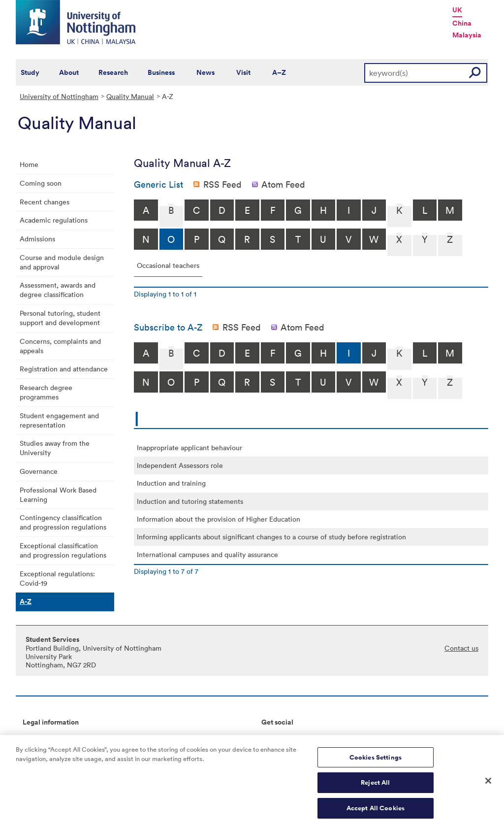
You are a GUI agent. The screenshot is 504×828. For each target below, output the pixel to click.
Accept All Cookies (376, 813)
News (205, 72)
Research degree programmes (46, 392)
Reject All (375, 787)
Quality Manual (130, 96)
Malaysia (467, 35)
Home (29, 164)
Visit (243, 72)
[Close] (488, 785)
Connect (275, 739)
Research (113, 72)
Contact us (461, 648)
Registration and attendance (64, 369)
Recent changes (45, 202)
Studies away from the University (55, 448)
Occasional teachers (168, 265)
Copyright (38, 739)
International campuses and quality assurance (207, 554)
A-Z (26, 601)
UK (457, 10)
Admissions (37, 239)
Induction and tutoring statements (190, 501)
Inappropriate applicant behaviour (189, 447)
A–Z (279, 72)
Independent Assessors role (180, 465)
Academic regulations (54, 220)
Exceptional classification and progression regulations (63, 550)
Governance (39, 471)
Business (161, 72)
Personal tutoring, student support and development (60, 318)
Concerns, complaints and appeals (60, 346)
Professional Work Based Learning (58, 495)
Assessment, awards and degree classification (58, 290)
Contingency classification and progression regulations (63, 522)
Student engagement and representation (59, 420)
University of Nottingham (59, 96)
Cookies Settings (376, 762)
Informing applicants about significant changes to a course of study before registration (271, 537)
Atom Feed (283, 184)
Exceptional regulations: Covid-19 (57, 578)
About (69, 72)
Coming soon (41, 183)
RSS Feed (222, 184)
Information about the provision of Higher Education (219, 519)
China (462, 23)
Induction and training (171, 483)
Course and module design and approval (62, 262)
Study (30, 72)
